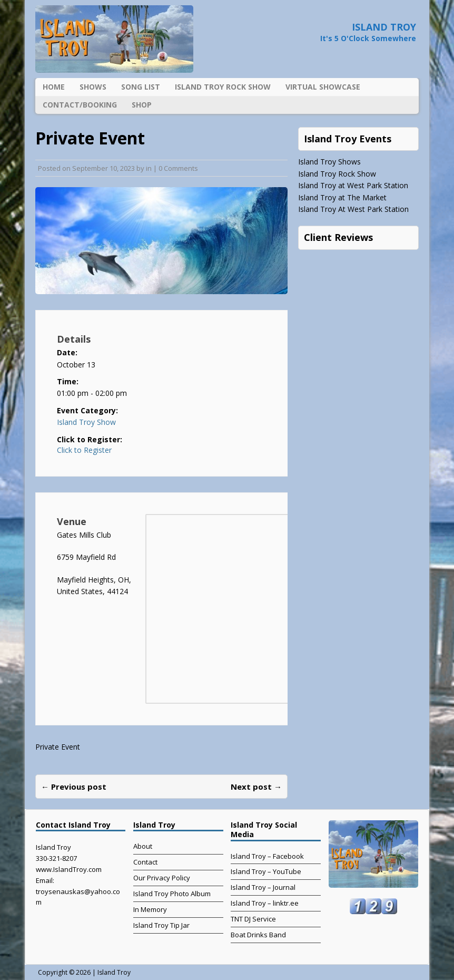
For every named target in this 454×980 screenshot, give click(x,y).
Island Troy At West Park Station (353, 209)
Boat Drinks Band (258, 935)
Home (54, 87)
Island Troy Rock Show (223, 87)
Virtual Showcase (323, 87)
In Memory (150, 909)
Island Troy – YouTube (266, 871)
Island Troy (114, 972)
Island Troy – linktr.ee (265, 903)
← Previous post (74, 787)
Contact (145, 862)
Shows (93, 87)
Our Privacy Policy (162, 878)
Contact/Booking (80, 105)
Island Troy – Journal (263, 887)
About (143, 846)
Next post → (256, 787)
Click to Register (84, 450)
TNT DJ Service (253, 919)
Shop (142, 105)
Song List (141, 87)
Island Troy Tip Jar (161, 925)
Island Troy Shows (329, 162)
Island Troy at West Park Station (353, 185)
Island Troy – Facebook (267, 856)
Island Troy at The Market (342, 197)
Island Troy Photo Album (172, 894)
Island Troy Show (86, 422)
